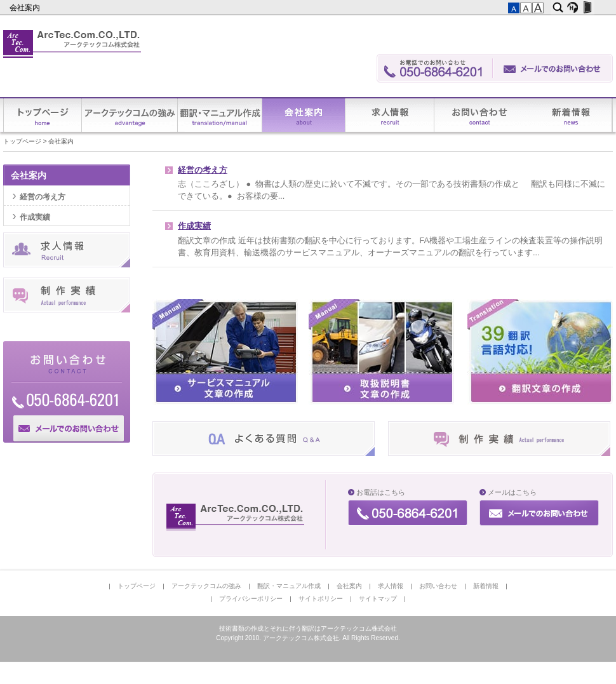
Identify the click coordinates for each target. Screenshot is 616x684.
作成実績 (194, 226)
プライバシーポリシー (251, 599)
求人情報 (390, 115)
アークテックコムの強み (130, 115)
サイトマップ (378, 599)
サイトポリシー (321, 599)
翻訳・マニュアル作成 (220, 115)
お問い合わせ (481, 115)
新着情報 (570, 115)
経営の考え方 (203, 170)
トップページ (43, 115)
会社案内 (26, 8)
